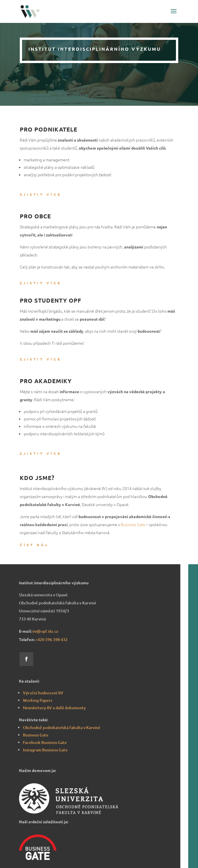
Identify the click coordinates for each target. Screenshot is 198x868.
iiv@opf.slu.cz (45, 631)
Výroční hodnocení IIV (43, 693)
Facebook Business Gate (45, 742)
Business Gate (133, 524)
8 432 (51, 639)
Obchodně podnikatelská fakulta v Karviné (62, 727)
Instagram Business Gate (45, 750)
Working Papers (38, 700)
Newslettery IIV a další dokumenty (54, 708)
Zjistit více (41, 194)
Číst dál (34, 545)
